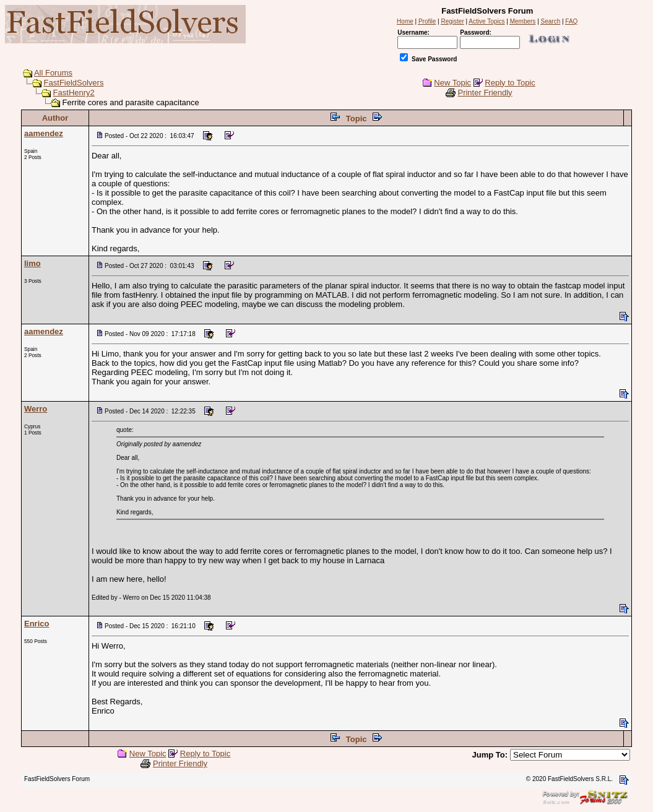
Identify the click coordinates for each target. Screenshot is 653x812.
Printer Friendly (485, 93)
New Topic (452, 83)
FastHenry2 (74, 93)
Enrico (37, 624)
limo (32, 263)
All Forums (53, 73)
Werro (36, 409)
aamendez (44, 133)
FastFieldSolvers (74, 83)
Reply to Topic (510, 83)
